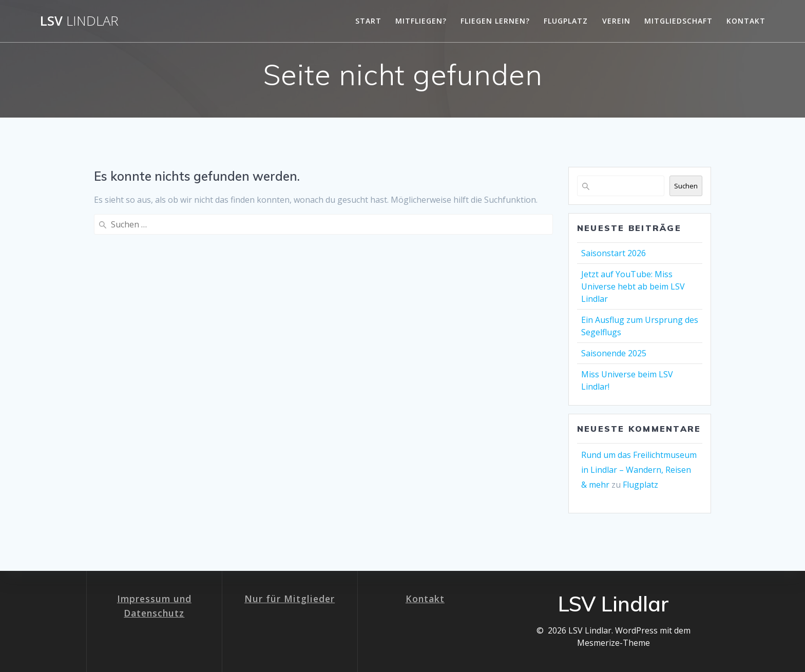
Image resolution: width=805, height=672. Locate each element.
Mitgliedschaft (678, 21)
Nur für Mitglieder (290, 599)
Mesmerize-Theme (614, 643)
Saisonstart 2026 (614, 253)
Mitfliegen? (421, 21)
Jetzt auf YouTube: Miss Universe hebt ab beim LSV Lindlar (633, 286)
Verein (616, 21)
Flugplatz (566, 21)
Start (368, 21)
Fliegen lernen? (495, 21)
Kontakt (746, 21)
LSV (79, 21)
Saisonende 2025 (614, 353)
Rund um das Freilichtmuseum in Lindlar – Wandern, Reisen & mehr (639, 470)
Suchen (686, 186)
